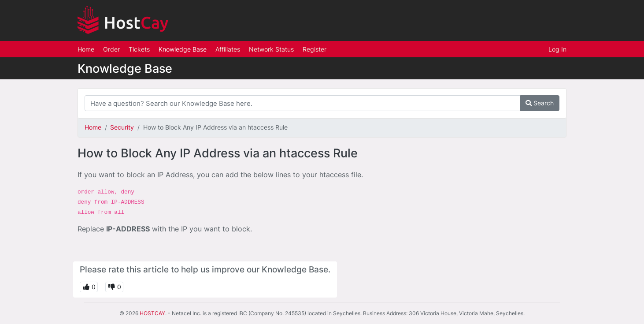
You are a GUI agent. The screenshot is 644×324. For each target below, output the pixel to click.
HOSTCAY (152, 313)
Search (540, 103)
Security (122, 127)
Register (315, 49)
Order (111, 49)
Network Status (271, 49)
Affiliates (228, 49)
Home (86, 49)
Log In (557, 49)
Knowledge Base (183, 49)
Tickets (139, 49)
